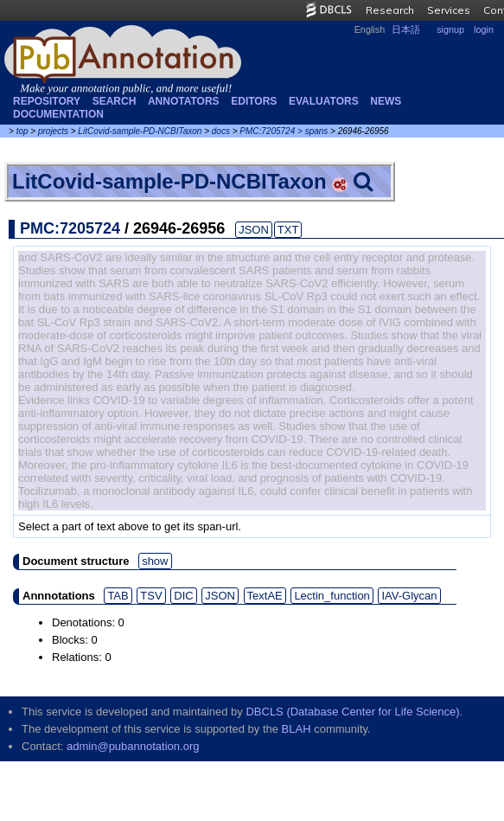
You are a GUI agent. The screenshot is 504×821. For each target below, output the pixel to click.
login (484, 29)
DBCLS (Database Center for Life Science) (352, 712)
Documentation (58, 114)
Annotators (184, 101)
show (155, 561)
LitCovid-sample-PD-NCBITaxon (140, 131)
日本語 (406, 29)
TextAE (265, 596)
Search (115, 101)
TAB (118, 596)
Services (449, 10)
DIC (183, 596)
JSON (254, 230)
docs (221, 131)
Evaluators (324, 101)
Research (390, 10)
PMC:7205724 (267, 131)
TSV (151, 596)
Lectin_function (332, 596)
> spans (313, 131)
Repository (47, 101)
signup (450, 29)
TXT (288, 230)
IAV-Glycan (409, 596)
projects (53, 131)
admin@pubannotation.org (133, 746)
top (22, 131)
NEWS (386, 101)
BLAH (297, 729)
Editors (254, 101)
